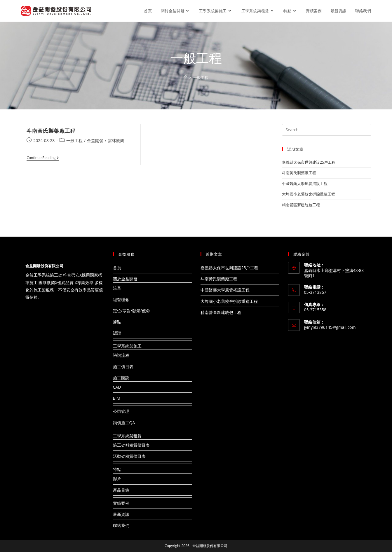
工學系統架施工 (127, 346)
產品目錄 (121, 490)
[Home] (185, 78)
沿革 (117, 288)
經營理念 (121, 299)
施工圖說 (121, 378)
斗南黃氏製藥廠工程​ (51, 131)
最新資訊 (121, 514)
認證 (117, 333)
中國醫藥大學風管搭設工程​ (305, 184)
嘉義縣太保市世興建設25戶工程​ (309, 162)
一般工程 (74, 140)
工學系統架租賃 (127, 436)
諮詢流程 (121, 355)
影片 (117, 479)
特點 (117, 469)
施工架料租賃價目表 (131, 445)
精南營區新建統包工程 (301, 205)
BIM (117, 398)
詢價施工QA (124, 423)
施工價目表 (123, 367)
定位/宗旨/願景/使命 (131, 311)
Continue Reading (43, 158)
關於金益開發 (125, 279)
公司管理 (121, 411)
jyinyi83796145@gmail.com (330, 327)
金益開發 (95, 140)
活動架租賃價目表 (129, 456)
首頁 (117, 268)
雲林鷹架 (116, 140)
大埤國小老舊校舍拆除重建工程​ (309, 194)
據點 (117, 322)
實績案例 (121, 503)
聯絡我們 (121, 525)
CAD (117, 387)
